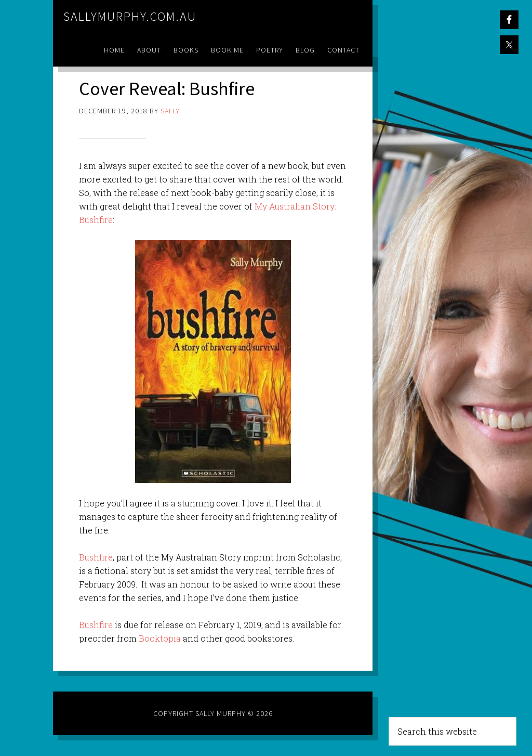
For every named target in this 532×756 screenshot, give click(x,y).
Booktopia (160, 638)
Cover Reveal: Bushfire (167, 89)
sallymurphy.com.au (130, 16)
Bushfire (96, 557)
